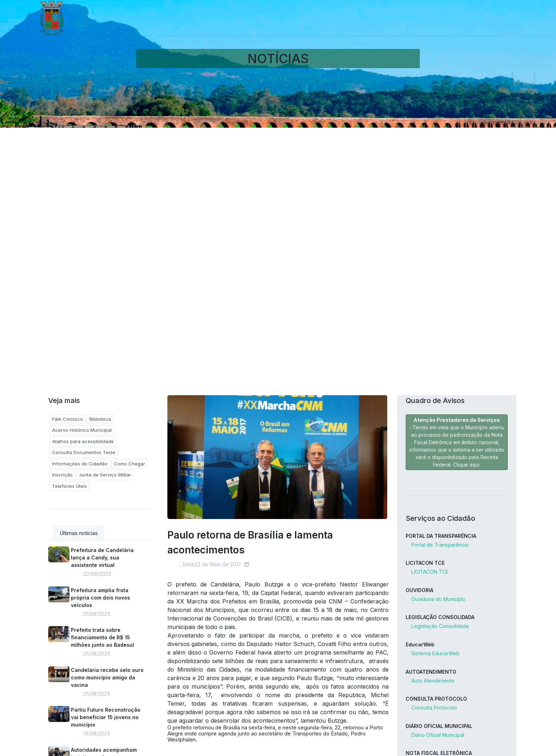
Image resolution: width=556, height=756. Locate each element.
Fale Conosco (68, 419)
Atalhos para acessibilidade (83, 441)
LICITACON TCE (425, 563)
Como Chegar (129, 464)
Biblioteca (100, 419)
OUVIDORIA (419, 590)
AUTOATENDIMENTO (431, 672)
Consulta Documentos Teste (84, 452)
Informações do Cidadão (80, 464)
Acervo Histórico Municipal (82, 430)
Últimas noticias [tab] (79, 533)
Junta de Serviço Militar (105, 475)
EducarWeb (420, 644)
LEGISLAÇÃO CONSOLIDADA (440, 617)
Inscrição (62, 475)
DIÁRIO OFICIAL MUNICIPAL (439, 726)
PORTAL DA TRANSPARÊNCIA (441, 536)
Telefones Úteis (69, 486)
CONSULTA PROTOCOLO (436, 699)
